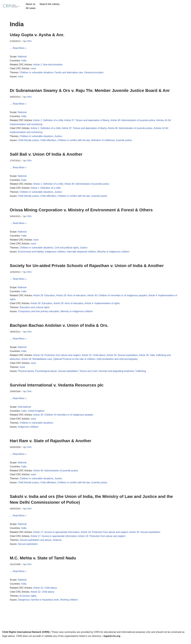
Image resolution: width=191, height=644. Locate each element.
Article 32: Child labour (94, 358)
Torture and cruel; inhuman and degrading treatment (107, 374)
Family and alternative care (69, 73)
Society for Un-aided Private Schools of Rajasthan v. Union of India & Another (87, 267)
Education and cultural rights (35, 310)
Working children (69, 604)
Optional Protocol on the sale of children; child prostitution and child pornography (96, 362)
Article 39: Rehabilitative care (37, 362)
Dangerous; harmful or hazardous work (39, 604)
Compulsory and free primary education (39, 314)
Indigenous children (56, 253)
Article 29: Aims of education (72, 297)
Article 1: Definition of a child (48, 121)
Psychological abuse (46, 374)
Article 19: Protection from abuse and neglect (57, 358)
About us (31, 4)
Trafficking (142, 374)
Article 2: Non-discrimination (48, 65)
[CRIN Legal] (11, 6)
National (22, 57)
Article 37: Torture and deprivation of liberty (87, 121)
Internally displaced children (82, 253)
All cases (31, 8)
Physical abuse (26, 374)
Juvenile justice (125, 141)
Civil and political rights (67, 249)
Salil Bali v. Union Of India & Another (46, 155)
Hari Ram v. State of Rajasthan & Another (51, 444)
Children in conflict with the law (74, 141)
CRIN (29, 41)
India (24, 61)
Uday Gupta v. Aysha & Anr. (37, 35)
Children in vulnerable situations (37, 73)
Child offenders (49, 141)
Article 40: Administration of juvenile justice (134, 121)
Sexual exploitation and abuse (36, 544)
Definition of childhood (103, 141)
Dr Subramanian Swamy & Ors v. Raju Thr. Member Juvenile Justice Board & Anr (90, 91)
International (24, 409)
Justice (59, 137)
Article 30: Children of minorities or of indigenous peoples (118, 297)
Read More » (20, 48)
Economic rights (28, 600)
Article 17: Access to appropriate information (57, 536)
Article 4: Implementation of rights (103, 305)
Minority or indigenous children (114, 253)
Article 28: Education (44, 297)
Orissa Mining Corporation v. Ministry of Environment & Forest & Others (81, 211)
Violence (58, 544)
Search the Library (50, 4)
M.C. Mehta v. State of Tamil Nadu (43, 562)
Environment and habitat (31, 253)
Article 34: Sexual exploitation (123, 358)
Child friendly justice (29, 141)
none (34, 69)
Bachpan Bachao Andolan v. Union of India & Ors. (59, 327)
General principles (95, 73)
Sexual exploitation (68, 374)
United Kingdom (36, 414)
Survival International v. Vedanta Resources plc (57, 388)
